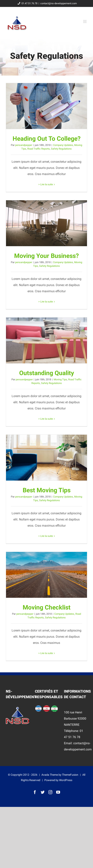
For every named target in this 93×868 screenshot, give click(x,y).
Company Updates (63, 145)
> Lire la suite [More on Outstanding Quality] (46, 419)
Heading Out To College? (47, 139)
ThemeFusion (70, 775)
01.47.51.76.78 (27, 3)
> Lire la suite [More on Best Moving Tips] (46, 536)
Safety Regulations (61, 149)
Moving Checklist (47, 607)
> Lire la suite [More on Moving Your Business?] (46, 302)
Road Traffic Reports (39, 149)
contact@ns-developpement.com (59, 3)
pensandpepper (24, 145)
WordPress (66, 780)
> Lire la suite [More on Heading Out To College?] (46, 184)
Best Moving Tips (47, 490)
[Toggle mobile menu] (85, 21)
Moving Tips (60, 379)
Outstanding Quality (47, 373)
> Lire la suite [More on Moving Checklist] (46, 653)
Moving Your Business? (46, 256)
